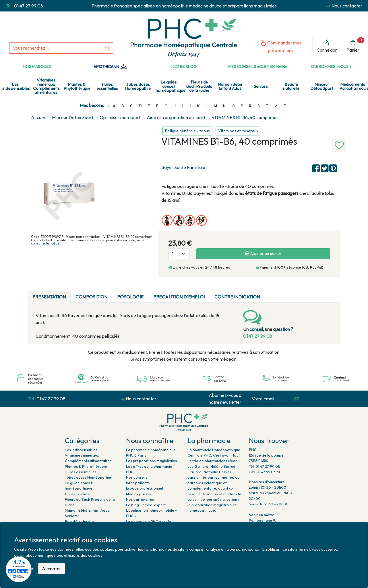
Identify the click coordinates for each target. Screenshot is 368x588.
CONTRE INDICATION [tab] (237, 297)
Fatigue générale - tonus (187, 131)
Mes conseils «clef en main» (258, 67)
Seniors (261, 86)
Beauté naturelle (291, 86)
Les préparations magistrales (151, 461)
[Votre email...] (270, 399)
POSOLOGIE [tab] (130, 297)
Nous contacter (347, 6)
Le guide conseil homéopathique (170, 86)
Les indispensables (16, 86)
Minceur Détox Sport (322, 86)
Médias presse (139, 494)
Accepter (52, 568)
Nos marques (37, 67)
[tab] (270, 293)
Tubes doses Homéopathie (138, 86)
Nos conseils (137, 477)
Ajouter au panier (263, 253)
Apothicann (110, 67)
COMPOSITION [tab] (91, 297)
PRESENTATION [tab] (49, 297)
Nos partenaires (140, 499)
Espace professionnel (145, 488)
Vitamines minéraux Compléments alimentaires (46, 86)
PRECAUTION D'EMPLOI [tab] (179, 297)
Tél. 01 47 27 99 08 (265, 466)
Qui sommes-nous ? (331, 67)
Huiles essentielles (107, 86)
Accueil (38, 117)
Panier (355, 45)
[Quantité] (179, 254)
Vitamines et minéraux (238, 131)
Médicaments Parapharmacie (354, 86)
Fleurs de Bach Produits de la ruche (199, 86)
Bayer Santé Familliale (183, 167)
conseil (256, 329)
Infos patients (138, 483)
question (281, 329)
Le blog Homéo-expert (146, 505)
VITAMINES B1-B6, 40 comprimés (245, 117)
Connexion (327, 46)
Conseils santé (77, 494)
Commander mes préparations (281, 46)
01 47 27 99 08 (29, 6)
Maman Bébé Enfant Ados (230, 86)
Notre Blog (184, 67)
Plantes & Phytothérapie (77, 86)
